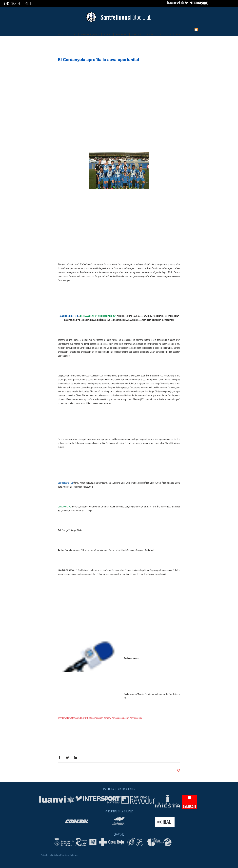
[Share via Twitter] (68, 757)
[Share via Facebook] (59, 757)
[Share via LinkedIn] (76, 757)
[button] (119, 174)
